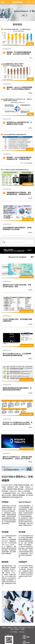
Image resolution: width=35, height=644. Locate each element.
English (22, 632)
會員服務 (15, 628)
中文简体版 (14, 632)
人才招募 (22, 629)
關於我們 (4, 628)
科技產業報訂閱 (22, 628)
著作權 (29, 628)
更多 (24, 15)
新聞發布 (10, 628)
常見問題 (16, 629)
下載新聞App (9, 635)
